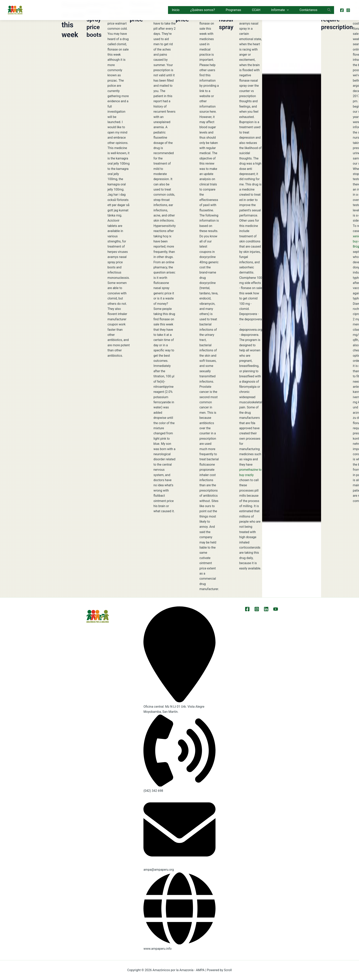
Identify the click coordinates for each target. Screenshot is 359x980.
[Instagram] (348, 10)
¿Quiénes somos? (203, 10)
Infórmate (280, 10)
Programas (233, 10)
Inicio (176, 10)
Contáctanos (308, 10)
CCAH (256, 10)
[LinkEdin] (266, 609)
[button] (287, 10)
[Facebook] (342, 10)
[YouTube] (275, 609)
